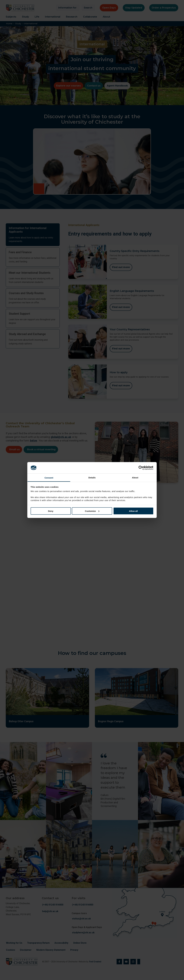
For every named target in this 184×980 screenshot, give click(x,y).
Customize (92, 511)
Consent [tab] (49, 478)
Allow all (133, 511)
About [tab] (135, 478)
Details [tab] (92, 478)
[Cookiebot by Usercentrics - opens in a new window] (141, 468)
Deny (51, 511)
